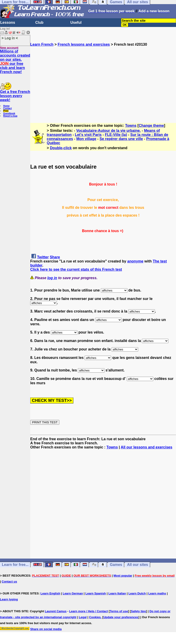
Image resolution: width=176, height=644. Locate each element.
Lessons (8, 23)
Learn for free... (15, 565)
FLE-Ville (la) (116, 135)
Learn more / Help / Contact (89, 611)
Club (39, 23)
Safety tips (138, 611)
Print (6, 111)
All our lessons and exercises (147, 447)
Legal (83, 617)
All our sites (137, 565)
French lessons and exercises (84, 44)
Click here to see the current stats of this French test (76, 269)
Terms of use (119, 611)
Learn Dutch (137, 593)
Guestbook (9, 113)
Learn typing (9, 599)
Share (55, 257)
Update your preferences (121, 617)
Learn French (42, 44)
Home (6, 106)
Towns (131, 126)
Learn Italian (117, 593)
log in (52, 278)
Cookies (95, 617)
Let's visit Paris (88, 135)
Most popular (123, 576)
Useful (76, 23)
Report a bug (10, 116)
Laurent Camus (56, 611)
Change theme (151, 126)
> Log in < (10, 38)
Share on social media (46, 629)
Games (116, 565)
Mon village (86, 139)
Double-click (61, 148)
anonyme (135, 261)
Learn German (73, 593)
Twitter (43, 257)
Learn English (50, 593)
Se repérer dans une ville (121, 139)
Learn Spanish (96, 593)
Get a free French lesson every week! (15, 96)
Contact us (9, 582)
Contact (7, 108)
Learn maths (157, 593)
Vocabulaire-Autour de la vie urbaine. (109, 131)
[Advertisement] (103, 79)
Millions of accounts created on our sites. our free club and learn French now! (15, 62)
